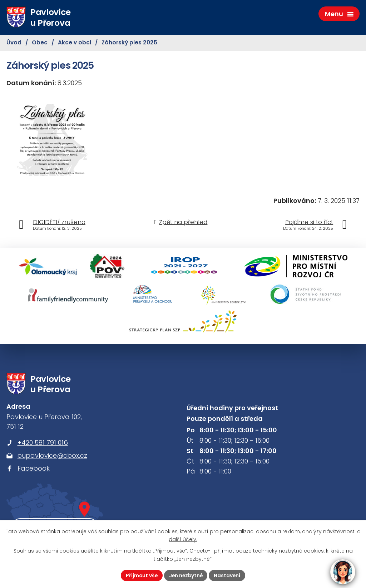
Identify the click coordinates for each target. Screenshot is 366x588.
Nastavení (228, 575)
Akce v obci (75, 43)
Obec (40, 43)
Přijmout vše (141, 575)
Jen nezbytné (186, 575)
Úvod (14, 43)
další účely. (183, 539)
